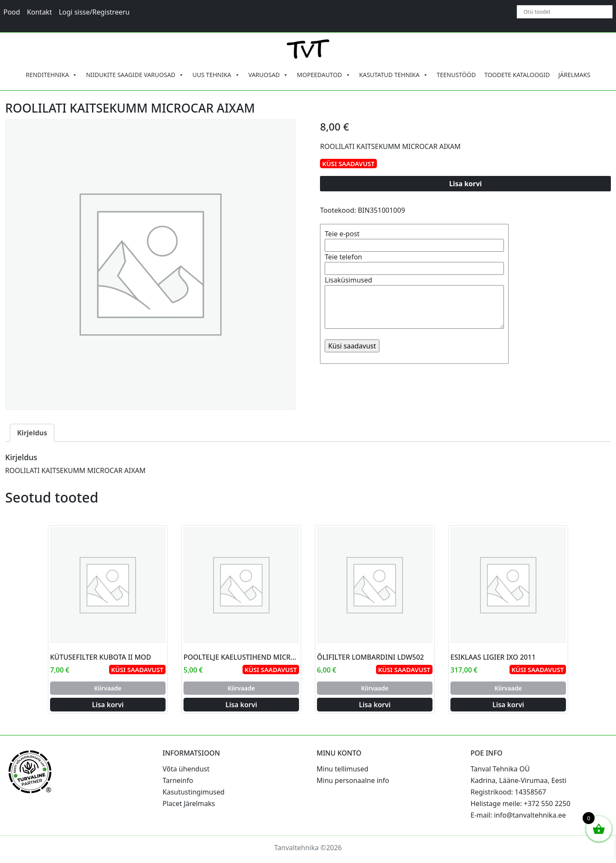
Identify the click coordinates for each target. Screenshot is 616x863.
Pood (12, 12)
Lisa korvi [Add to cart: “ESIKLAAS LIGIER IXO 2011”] (508, 705)
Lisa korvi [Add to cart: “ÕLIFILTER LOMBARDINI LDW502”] (375, 705)
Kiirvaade (108, 688)
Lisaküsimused (414, 303)
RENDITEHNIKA (52, 75)
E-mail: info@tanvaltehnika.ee (518, 815)
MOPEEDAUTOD (324, 75)
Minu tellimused (342, 769)
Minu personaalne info (353, 780)
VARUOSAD (269, 75)
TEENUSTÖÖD (456, 75)
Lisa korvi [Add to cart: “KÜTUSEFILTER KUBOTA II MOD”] (108, 705)
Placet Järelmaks (189, 803)
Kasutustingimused (194, 792)
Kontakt (40, 12)
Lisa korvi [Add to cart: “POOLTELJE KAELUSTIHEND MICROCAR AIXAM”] (241, 705)
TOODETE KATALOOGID (517, 75)
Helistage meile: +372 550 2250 (520, 803)
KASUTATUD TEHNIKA (394, 75)
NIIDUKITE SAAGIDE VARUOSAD (135, 75)
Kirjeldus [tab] (32, 433)
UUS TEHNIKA (216, 75)
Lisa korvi (466, 184)
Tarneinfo (178, 780)
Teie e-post (414, 240)
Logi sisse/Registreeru (94, 12)
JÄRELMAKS (574, 75)
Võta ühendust (186, 769)
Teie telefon (414, 263)
